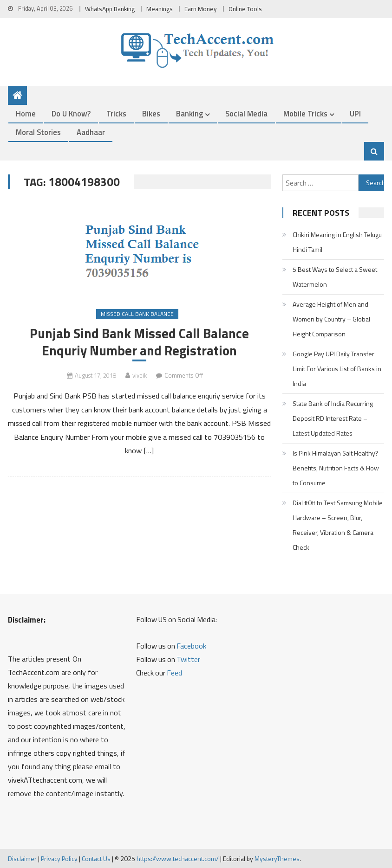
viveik (140, 375)
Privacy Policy (59, 858)
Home (26, 113)
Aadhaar (91, 132)
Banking (189, 113)
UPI (355, 113)
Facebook (191, 646)
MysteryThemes (277, 858)
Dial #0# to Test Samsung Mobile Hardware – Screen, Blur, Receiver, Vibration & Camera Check (338, 525)
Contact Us (96, 858)
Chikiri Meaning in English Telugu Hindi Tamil (337, 242)
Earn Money (201, 9)
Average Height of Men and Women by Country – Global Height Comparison (331, 319)
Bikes (151, 113)
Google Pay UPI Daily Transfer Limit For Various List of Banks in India (337, 369)
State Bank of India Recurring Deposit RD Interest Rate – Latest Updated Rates (333, 418)
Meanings (160, 9)
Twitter (188, 659)
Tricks (116, 113)
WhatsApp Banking (110, 9)
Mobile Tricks (305, 113)
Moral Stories (38, 132)
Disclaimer (22, 858)
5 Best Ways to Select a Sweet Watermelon (335, 277)
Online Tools (245, 9)
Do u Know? (71, 113)
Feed (174, 673)
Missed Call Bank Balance (137, 314)
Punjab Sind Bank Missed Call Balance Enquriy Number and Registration (139, 342)
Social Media (246, 113)
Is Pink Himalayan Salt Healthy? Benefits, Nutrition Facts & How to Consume (336, 468)
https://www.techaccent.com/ (178, 858)
